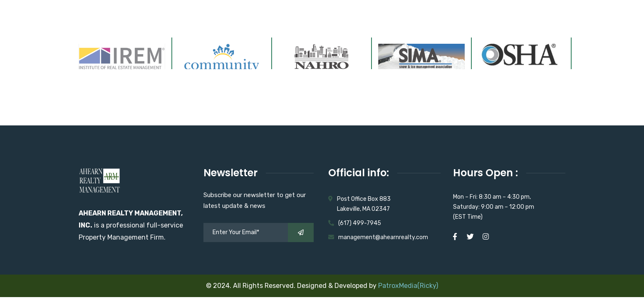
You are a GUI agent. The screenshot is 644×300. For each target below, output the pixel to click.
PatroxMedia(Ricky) (408, 286)
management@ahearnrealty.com (383, 237)
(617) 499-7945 (360, 223)
